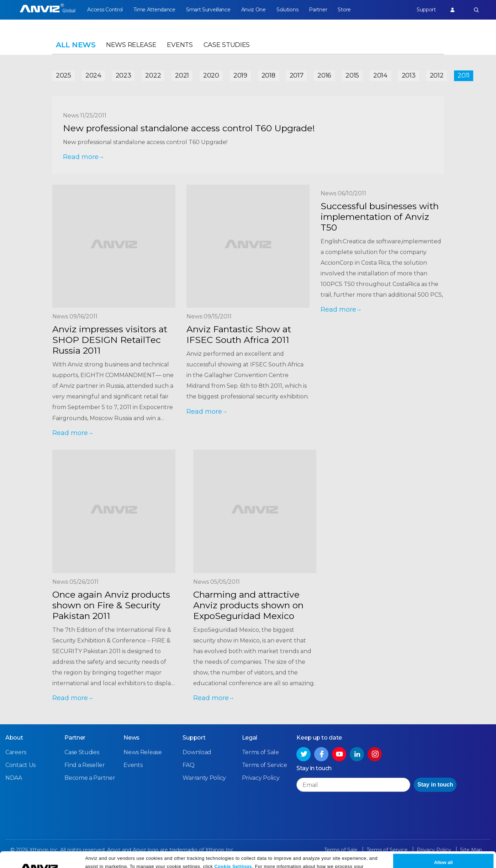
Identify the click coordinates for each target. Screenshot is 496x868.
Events (180, 45)
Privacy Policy (190, 860)
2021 (182, 75)
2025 (64, 75)
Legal (250, 738)
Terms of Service (265, 765)
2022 (153, 75)
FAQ (188, 765)
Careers (16, 752)
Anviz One (254, 10)
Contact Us (20, 765)
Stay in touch (435, 785)
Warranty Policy (204, 778)
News (131, 738)
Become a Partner (90, 778)
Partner (318, 10)
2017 (297, 75)
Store (344, 10)
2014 (380, 75)
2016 (324, 75)
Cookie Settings (233, 851)
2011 (464, 75)
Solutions (287, 10)
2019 (240, 75)
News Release (131, 45)
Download (197, 752)
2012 (437, 75)
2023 (123, 75)
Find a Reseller (85, 765)
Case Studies (227, 45)
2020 (211, 75)
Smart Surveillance (208, 10)
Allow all (444, 848)
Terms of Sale (260, 752)
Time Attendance (154, 10)
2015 (352, 75)
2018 (268, 75)
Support (426, 10)
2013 (409, 75)
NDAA (14, 778)
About (14, 738)
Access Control (105, 10)
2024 (93, 75)
